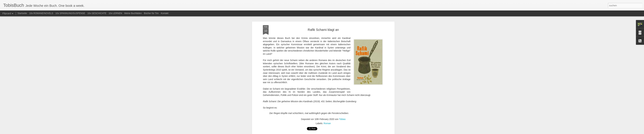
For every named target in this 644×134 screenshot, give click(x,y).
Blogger (334, 132)
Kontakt (165, 13)
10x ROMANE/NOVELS (41, 13)
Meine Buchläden (133, 13)
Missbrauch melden (345, 132)
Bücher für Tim (151, 13)
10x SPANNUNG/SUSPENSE (70, 13)
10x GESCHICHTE (97, 13)
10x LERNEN (115, 13)
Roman (327, 100)
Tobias (342, 96)
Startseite (22, 13)
